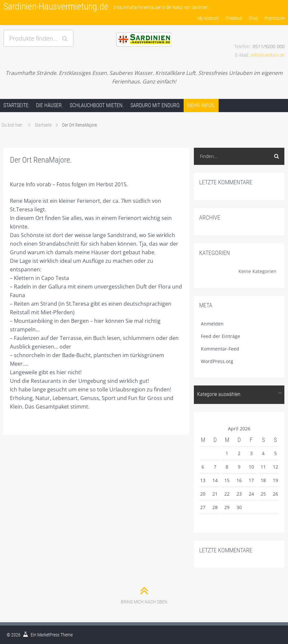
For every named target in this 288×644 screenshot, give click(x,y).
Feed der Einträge (220, 336)
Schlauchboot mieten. (97, 105)
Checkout (234, 18)
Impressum (275, 18)
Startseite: (16, 105)
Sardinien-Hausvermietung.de (56, 6)
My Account (208, 18)
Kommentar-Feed (220, 349)
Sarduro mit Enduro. (155, 105)
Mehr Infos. (201, 105)
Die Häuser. (50, 105)
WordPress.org (217, 361)
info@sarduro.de (268, 55)
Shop (253, 18)
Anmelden (212, 324)
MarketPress (48, 635)
